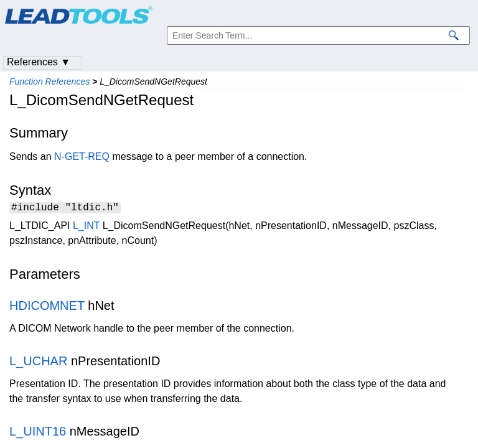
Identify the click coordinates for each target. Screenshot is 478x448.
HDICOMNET (47, 307)
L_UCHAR (38, 363)
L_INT (86, 227)
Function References (49, 82)
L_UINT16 (38, 433)
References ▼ (39, 62)
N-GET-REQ (82, 156)
